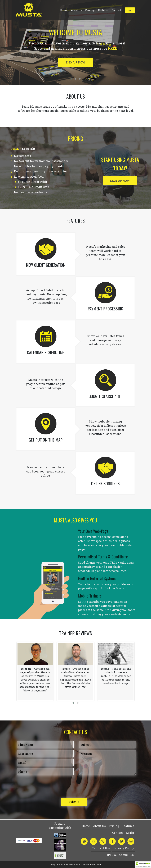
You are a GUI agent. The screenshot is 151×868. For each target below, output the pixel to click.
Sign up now (75, 62)
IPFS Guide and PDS (120, 855)
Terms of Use (101, 848)
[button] (73, 703)
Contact (117, 10)
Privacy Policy (124, 848)
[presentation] (74, 706)
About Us (76, 10)
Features (103, 10)
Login (130, 10)
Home (64, 10)
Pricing (90, 10)
